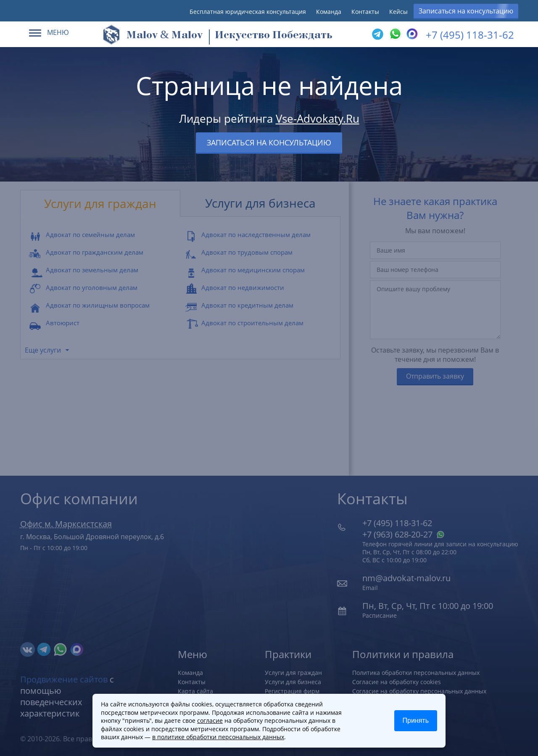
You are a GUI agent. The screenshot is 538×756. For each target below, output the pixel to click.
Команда (329, 12)
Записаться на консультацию (466, 11)
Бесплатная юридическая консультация (248, 12)
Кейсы (398, 12)
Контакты (365, 12)
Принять (416, 720)
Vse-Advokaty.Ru (318, 119)
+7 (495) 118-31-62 (470, 35)
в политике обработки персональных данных (218, 737)
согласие (210, 720)
